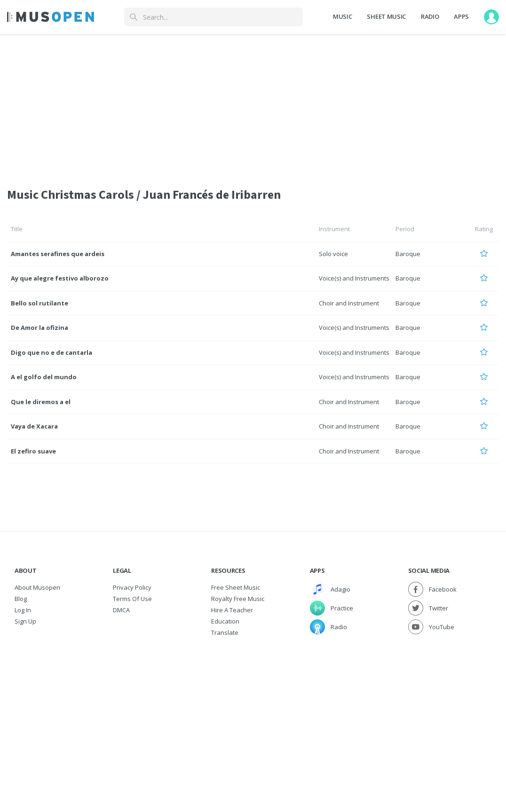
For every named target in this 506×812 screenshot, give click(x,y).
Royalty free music (238, 599)
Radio (430, 16)
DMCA (121, 610)
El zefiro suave (33, 451)
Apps (461, 16)
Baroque (408, 254)
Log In (23, 610)
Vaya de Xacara (34, 426)
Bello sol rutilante (40, 303)
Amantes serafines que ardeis (58, 254)
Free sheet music (236, 587)
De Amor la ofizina (40, 328)
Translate (225, 632)
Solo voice (333, 254)
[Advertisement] (253, 709)
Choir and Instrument (349, 303)
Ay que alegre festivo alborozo (60, 278)
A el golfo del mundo (44, 377)
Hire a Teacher (232, 610)
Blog (21, 599)
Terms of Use (132, 599)
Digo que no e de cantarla (51, 352)
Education (225, 621)
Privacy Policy (132, 587)
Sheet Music (386, 16)
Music (342, 16)
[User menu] (491, 17)
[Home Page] (51, 17)
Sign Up (25, 621)
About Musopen (37, 587)
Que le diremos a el (41, 402)
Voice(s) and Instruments (354, 278)
